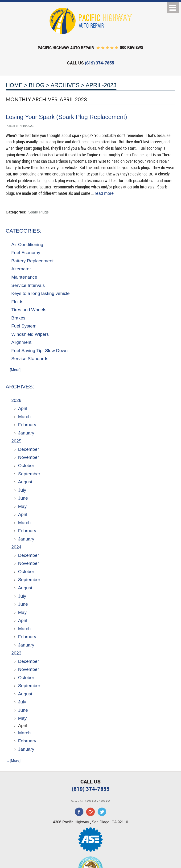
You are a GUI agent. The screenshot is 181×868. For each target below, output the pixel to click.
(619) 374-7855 (91, 789)
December (29, 449)
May (22, 506)
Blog (37, 85)
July (22, 490)
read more (104, 193)
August (25, 482)
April (23, 408)
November (29, 457)
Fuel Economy (26, 253)
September (29, 474)
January (26, 433)
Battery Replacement (32, 261)
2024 (16, 547)
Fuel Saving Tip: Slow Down (39, 351)
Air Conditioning (27, 245)
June (23, 498)
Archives (65, 85)
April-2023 (101, 85)
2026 (16, 400)
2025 (16, 441)
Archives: (20, 387)
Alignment (21, 342)
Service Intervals (28, 285)
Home (14, 85)
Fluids (17, 302)
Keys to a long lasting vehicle (40, 293)
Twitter (102, 812)
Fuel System (24, 326)
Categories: (23, 231)
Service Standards (30, 359)
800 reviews (132, 47)
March (24, 417)
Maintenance (24, 277)
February (27, 425)
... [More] (13, 370)
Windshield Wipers (30, 334)
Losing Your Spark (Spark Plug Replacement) (66, 117)
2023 (16, 653)
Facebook (79, 812)
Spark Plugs (38, 212)
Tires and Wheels (29, 310)
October (26, 466)
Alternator (21, 269)
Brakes (18, 318)
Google (90, 812)
